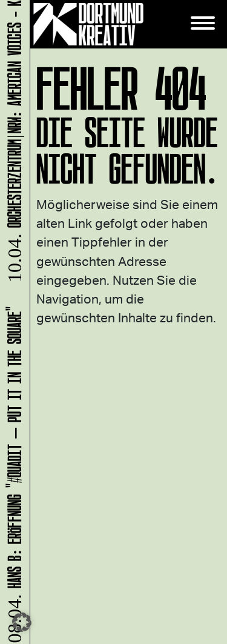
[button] (22, 622)
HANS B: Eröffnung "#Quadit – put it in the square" (12, 474)
